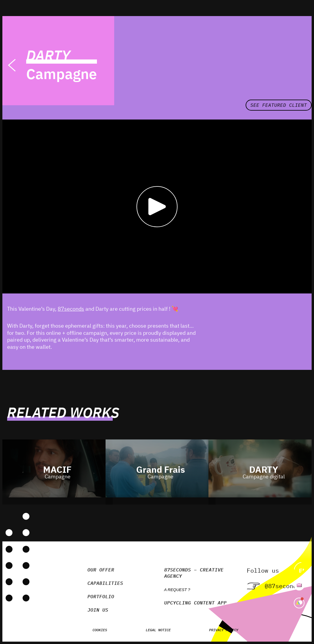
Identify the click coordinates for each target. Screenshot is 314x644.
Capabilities (105, 583)
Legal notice (158, 630)
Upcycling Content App (195, 603)
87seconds (71, 309)
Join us (98, 610)
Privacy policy (224, 630)
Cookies (100, 630)
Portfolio (101, 596)
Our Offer (101, 570)
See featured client (279, 105)
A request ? (177, 590)
